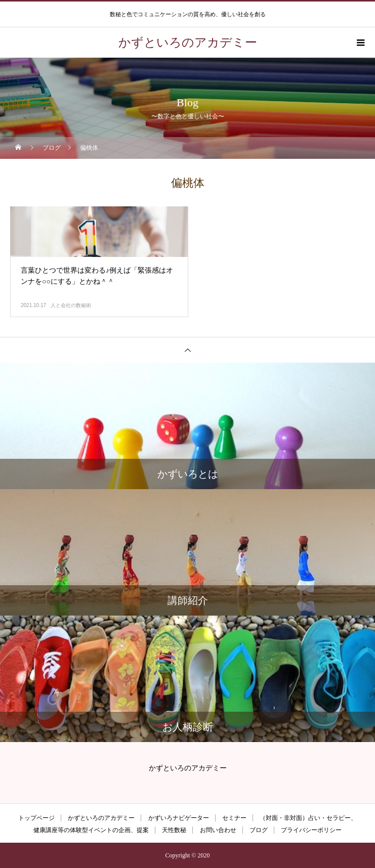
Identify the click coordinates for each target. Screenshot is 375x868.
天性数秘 (174, 830)
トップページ (36, 818)
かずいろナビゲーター (179, 818)
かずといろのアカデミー (101, 818)
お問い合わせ (218, 830)
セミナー (234, 818)
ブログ (259, 830)
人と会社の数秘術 (71, 305)
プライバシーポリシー (311, 830)
